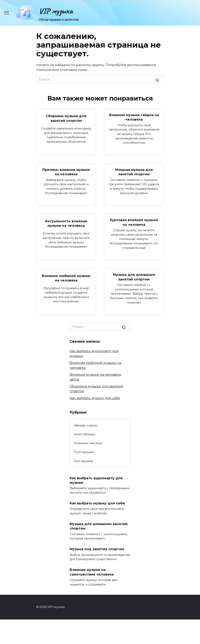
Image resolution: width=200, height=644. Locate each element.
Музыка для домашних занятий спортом (134, 277)
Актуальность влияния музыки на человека (66, 223)
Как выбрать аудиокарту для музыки (96, 480)
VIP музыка (56, 11)
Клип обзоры (85, 434)
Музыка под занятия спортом (97, 549)
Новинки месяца (88, 443)
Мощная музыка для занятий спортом (134, 172)
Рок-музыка (83, 461)
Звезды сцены (86, 425)
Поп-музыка (84, 452)
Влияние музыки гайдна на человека (134, 117)
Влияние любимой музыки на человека (66, 278)
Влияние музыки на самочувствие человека (92, 572)
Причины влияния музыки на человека (66, 172)
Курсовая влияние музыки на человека (134, 222)
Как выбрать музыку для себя (95, 398)
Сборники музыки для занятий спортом (66, 118)
